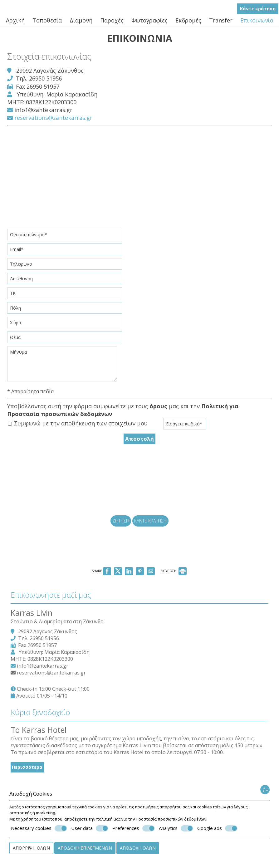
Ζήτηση (120, 540)
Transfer (221, 23)
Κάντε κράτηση (258, 11)
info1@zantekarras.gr (46, 117)
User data (90, 828)
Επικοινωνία (257, 23)
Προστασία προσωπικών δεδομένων (171, 819)
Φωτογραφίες (149, 23)
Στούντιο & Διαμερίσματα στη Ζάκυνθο (62, 662)
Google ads (217, 828)
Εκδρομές (188, 23)
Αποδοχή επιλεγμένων (85, 848)
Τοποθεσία (47, 23)
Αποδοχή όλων (138, 848)
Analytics (176, 828)
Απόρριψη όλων (31, 848)
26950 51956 (48, 86)
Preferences (134, 828)
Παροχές (112, 23)
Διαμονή (81, 23)
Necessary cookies (39, 828)
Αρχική (15, 23)
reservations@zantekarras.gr (52, 125)
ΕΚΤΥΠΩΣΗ (174, 600)
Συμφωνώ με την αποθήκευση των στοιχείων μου (80, 431)
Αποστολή (140, 445)
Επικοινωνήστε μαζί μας (56, 629)
